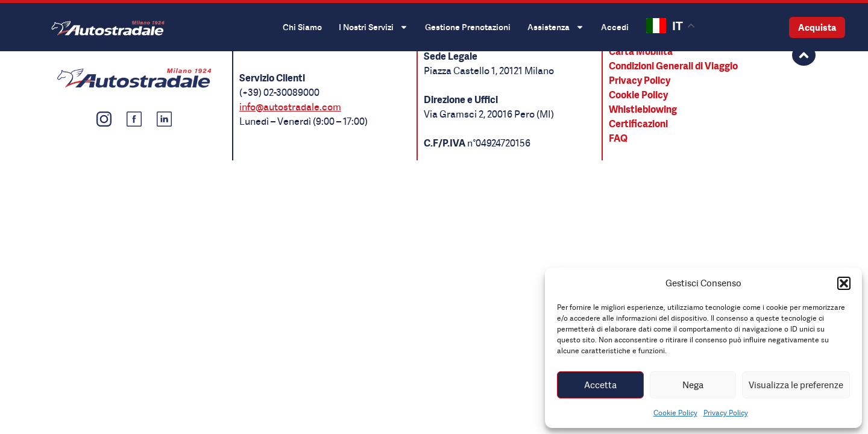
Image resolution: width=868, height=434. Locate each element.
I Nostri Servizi (373, 27)
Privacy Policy (726, 413)
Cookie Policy (675, 413)
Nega (693, 385)
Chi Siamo (302, 27)
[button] (844, 283)
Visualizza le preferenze (796, 385)
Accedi (615, 27)
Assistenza (556, 27)
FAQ (618, 138)
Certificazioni (638, 124)
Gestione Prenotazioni (468, 27)
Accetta (600, 385)
